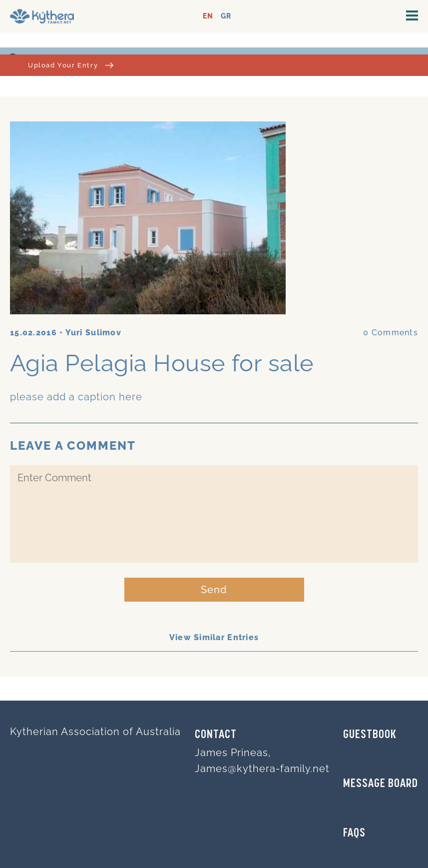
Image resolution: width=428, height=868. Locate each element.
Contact (216, 735)
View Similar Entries (214, 637)
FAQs (354, 834)
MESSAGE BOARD (381, 784)
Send (214, 590)
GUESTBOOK (370, 735)
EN (208, 16)
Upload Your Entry (71, 65)
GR (226, 16)
